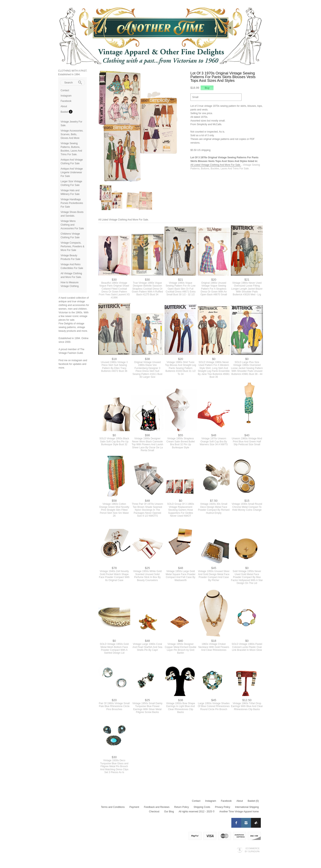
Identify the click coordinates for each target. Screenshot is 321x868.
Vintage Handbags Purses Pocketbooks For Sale (72, 203)
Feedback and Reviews (157, 807)
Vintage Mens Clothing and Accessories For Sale (72, 225)
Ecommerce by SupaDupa (252, 850)
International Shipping (247, 807)
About (64, 106)
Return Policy (181, 807)
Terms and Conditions (113, 807)
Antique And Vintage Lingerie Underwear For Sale (72, 172)
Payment (134, 807)
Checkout (154, 812)
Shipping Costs (202, 807)
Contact (65, 90)
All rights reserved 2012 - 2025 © (197, 812)
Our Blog (169, 812)
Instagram (66, 96)
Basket (65, 112)
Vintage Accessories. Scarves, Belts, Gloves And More (72, 134)
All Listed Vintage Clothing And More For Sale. (216, 165)
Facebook (66, 101)
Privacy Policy (223, 807)
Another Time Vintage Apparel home (239, 812)
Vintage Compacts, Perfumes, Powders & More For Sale (72, 246)
